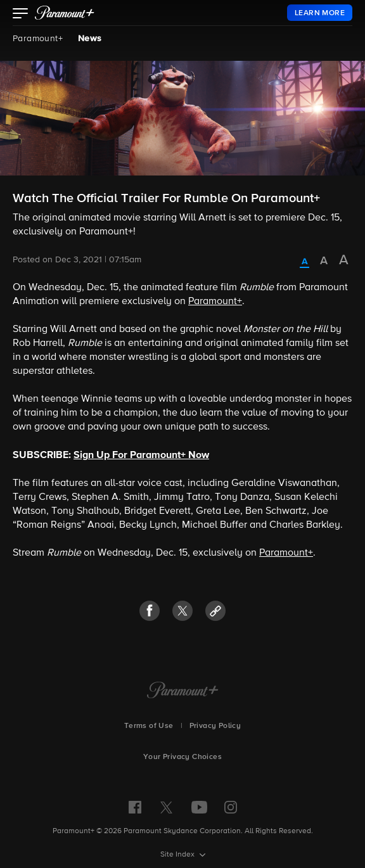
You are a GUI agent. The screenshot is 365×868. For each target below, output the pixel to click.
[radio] (304, 262)
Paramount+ (38, 39)
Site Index (178, 855)
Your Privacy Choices (182, 757)
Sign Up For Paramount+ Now (141, 455)
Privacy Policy (215, 726)
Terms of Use (149, 726)
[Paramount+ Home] (183, 691)
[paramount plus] (65, 13)
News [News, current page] (90, 39)
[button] (21, 15)
